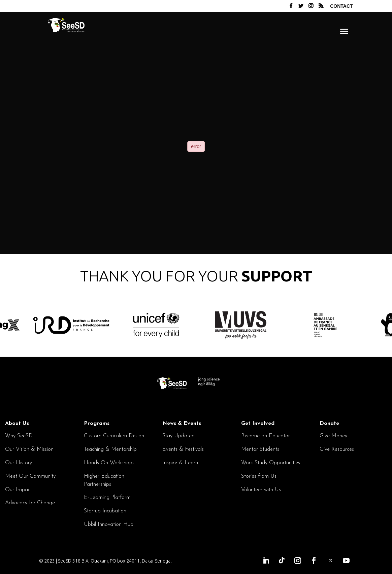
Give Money (333, 436)
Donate (329, 424)
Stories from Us (259, 476)
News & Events (182, 424)
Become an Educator (266, 436)
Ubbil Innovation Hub (109, 525)
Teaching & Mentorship (110, 449)
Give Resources (337, 449)
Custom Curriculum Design (114, 436)
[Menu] (344, 31)
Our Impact (19, 490)
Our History (19, 463)
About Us (17, 424)
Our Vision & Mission (29, 449)
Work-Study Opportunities (271, 463)
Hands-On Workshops (109, 463)
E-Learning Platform (107, 498)
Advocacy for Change (30, 503)
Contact (341, 6)
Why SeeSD (19, 436)
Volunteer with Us (261, 490)
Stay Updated (178, 436)
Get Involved (258, 424)
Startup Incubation (105, 511)
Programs (97, 424)
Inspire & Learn (180, 463)
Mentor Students (260, 449)
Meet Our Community (30, 476)
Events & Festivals (183, 449)
